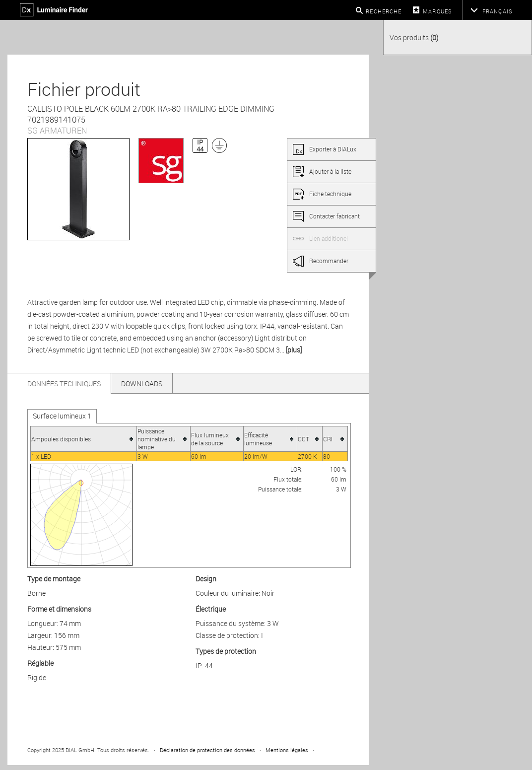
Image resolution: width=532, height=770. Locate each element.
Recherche (384, 11)
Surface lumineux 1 (62, 416)
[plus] (294, 350)
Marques (437, 11)
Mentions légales (287, 750)
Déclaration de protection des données (207, 750)
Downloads (142, 384)
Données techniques (64, 384)
